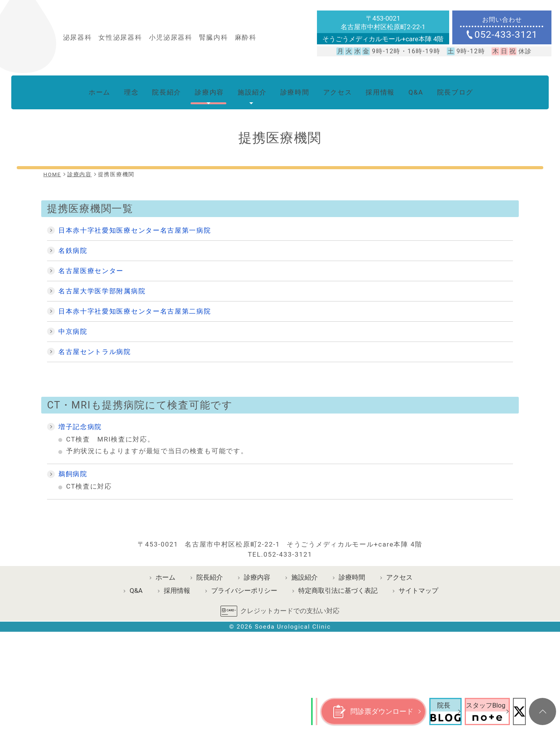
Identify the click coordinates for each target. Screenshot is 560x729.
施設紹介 (249, 89)
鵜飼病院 (73, 468)
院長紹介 (158, 89)
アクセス (340, 89)
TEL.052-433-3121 (280, 622)
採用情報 (386, 89)
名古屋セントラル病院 (95, 345)
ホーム (86, 89)
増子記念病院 (80, 420)
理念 (120, 89)
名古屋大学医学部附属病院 (102, 284)
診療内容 (204, 89)
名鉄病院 (73, 244)
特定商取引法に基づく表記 (338, 658)
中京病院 (73, 325)
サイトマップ (418, 658)
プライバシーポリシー (244, 658)
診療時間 (295, 89)
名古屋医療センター (91, 264)
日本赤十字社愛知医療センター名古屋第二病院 (135, 305)
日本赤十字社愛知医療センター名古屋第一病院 (135, 224)
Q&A (424, 89)
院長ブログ (465, 89)
